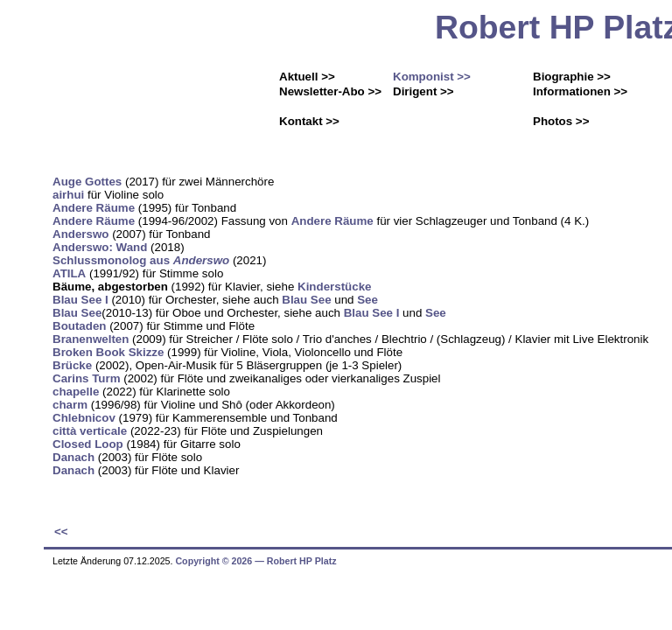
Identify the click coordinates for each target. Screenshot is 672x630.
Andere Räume (94, 208)
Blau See (306, 300)
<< (61, 532)
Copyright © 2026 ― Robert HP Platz (255, 561)
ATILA (69, 273)
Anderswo (80, 234)
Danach (73, 457)
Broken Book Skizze (108, 352)
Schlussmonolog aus (141, 260)
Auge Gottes (87, 182)
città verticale (90, 431)
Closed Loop (88, 444)
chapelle (76, 392)
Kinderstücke (334, 287)
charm (70, 405)
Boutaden (79, 326)
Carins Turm (87, 378)
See (367, 300)
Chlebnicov (84, 418)
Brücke (72, 365)
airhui (68, 195)
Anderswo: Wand (100, 247)
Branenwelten (91, 339)
